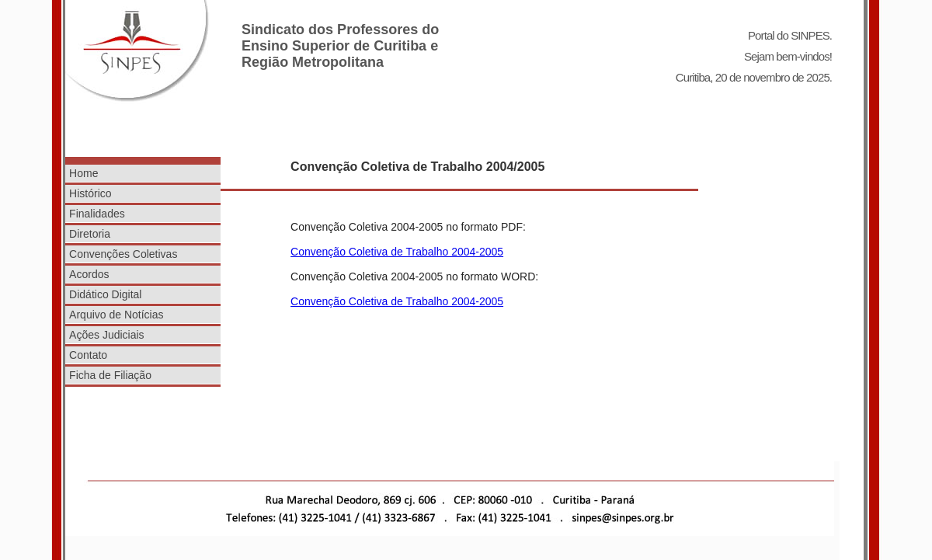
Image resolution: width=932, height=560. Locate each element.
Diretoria (90, 234)
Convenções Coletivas (123, 254)
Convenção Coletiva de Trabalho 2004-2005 (397, 252)
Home (83, 173)
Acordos (89, 274)
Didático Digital (105, 294)
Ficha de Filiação (110, 375)
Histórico (90, 193)
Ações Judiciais (107, 335)
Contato (88, 355)
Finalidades (97, 214)
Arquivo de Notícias (116, 315)
